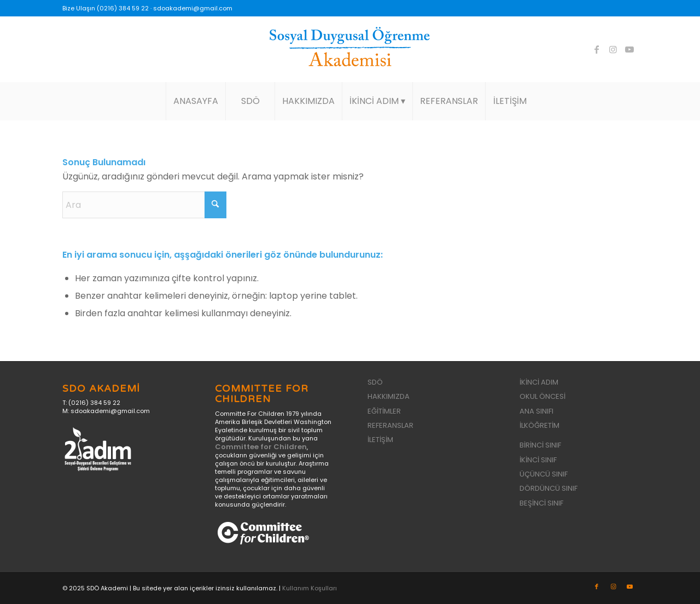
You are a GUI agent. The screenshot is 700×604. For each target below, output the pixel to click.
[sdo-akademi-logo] (350, 49)
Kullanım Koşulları (310, 588)
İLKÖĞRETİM (539, 425)
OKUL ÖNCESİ (542, 396)
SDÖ (375, 382)
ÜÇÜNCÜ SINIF (544, 474)
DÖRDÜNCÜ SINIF (549, 488)
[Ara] (144, 205)
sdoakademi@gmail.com (193, 8)
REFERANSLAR (390, 425)
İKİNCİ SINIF (538, 460)
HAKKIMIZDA (389, 396)
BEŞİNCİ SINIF (541, 503)
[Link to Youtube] (629, 49)
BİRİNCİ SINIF (540, 445)
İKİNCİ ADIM (539, 382)
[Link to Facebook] (597, 49)
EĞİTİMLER (384, 411)
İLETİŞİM (380, 440)
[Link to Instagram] (613, 49)
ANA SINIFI (536, 411)
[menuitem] (196, 101)
